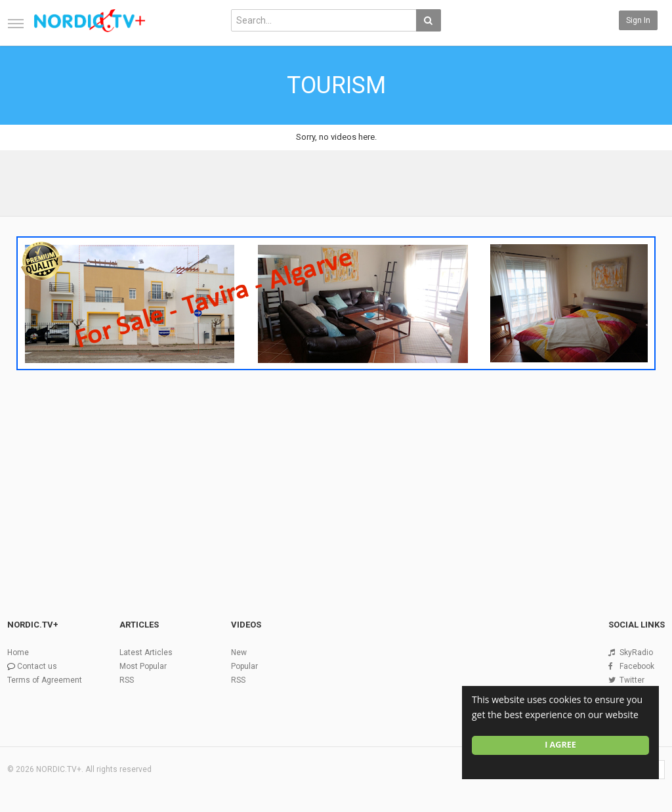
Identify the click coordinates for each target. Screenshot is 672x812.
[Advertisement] (336, 475)
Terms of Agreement (45, 680)
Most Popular (143, 666)
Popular (244, 666)
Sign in (638, 20)
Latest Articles (146, 652)
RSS (127, 680)
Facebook (637, 666)
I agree (560, 745)
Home (18, 652)
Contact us (37, 666)
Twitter (632, 680)
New (239, 652)
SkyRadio (636, 652)
